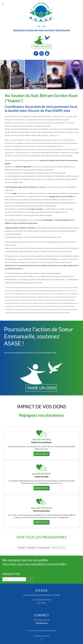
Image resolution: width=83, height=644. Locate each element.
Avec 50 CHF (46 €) (41, 439)
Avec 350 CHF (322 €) (41, 508)
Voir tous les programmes (42, 537)
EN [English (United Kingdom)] (44, 26)
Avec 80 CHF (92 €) (41, 474)
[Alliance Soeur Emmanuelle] (41, 12)
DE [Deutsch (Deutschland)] (39, 26)
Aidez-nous (42, 454)
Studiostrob (46, 636)
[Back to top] (41, 640)
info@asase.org (41, 623)
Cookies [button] (54, 631)
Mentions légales (45, 631)
